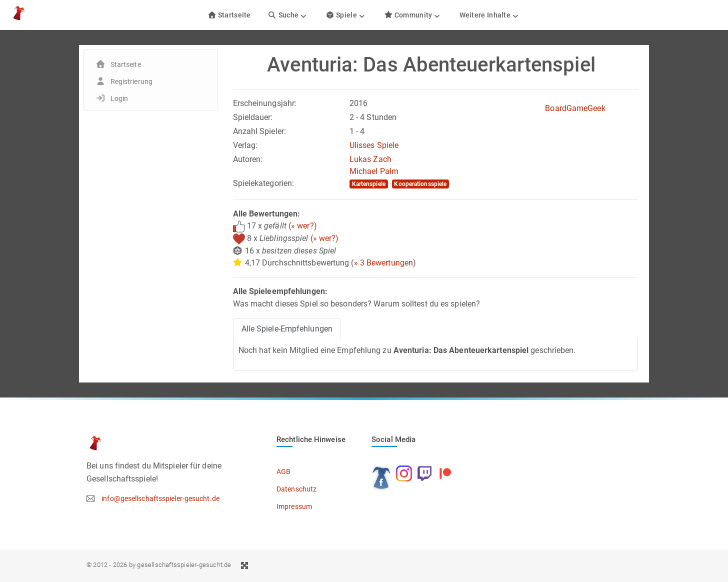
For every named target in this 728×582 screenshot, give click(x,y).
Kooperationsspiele (420, 184)
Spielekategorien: (264, 183)
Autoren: (248, 159)
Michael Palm (374, 171)
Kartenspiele (369, 184)
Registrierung (131, 81)
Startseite (229, 15)
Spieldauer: (253, 117)
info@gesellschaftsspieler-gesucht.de (160, 498)
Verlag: (245, 145)
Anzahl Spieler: (260, 131)
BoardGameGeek (575, 108)
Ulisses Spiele (374, 145)
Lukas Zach (370, 159)
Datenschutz (296, 489)
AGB (283, 471)
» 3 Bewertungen (384, 263)
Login (119, 98)
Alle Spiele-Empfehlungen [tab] (287, 329)
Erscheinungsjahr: (265, 103)
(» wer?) (303, 226)
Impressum (294, 506)
